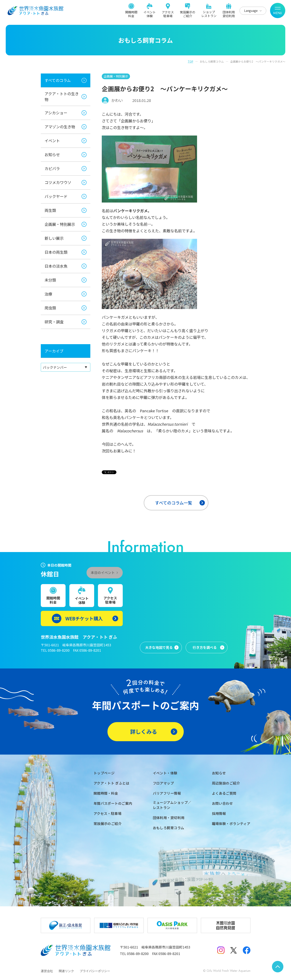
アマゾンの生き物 (60, 127)
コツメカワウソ (58, 182)
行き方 (205, 647)
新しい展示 (54, 238)
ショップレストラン (209, 14)
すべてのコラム (58, 80)
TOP (190, 61)
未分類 (50, 280)
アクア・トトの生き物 (62, 96)
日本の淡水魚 (56, 266)
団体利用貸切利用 (229, 14)
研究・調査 (54, 322)
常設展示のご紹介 (188, 14)
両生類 (50, 210)
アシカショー (56, 113)
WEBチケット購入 (84, 618)
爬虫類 (50, 308)
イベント (52, 141)
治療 (48, 294)
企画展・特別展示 (60, 224)
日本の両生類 (56, 252)
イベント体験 (150, 14)
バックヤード (56, 196)
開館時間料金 (131, 14)
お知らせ (52, 155)
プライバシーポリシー (95, 971)
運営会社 (47, 971)
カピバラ (52, 168)
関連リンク (66, 971)
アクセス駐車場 (168, 14)
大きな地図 (159, 647)
